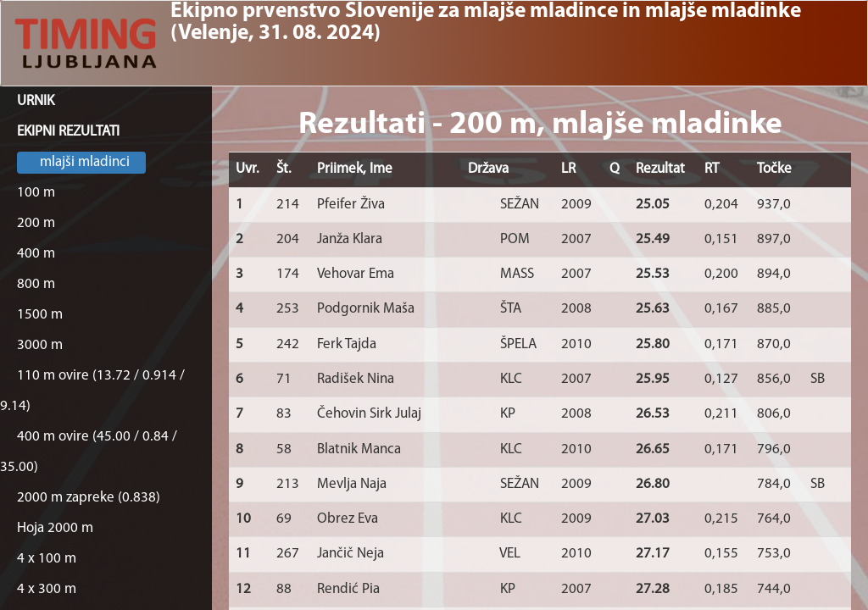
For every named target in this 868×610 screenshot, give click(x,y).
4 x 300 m (47, 589)
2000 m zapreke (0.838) (89, 498)
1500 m (40, 315)
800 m (36, 284)
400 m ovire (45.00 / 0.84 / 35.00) (89, 452)
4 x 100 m (47, 559)
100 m (36, 193)
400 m (36, 254)
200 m (36, 223)
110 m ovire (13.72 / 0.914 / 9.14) (92, 391)
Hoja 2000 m (55, 528)
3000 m (40, 345)
